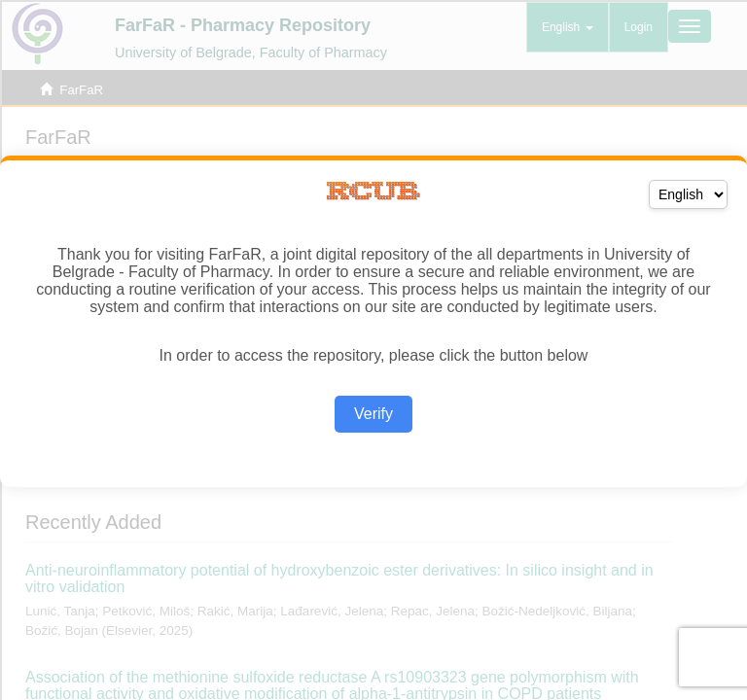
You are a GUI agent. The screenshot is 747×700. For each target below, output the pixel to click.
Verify (373, 414)
